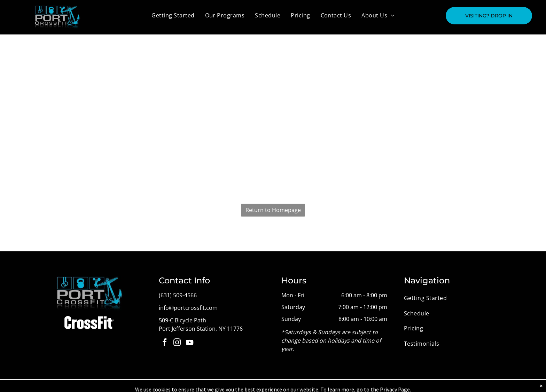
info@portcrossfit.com (188, 308)
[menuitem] (173, 15)
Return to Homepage (273, 210)
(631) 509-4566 (178, 295)
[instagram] (177, 343)
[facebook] (164, 343)
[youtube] (189, 343)
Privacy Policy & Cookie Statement (249, 385)
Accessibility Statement (307, 385)
